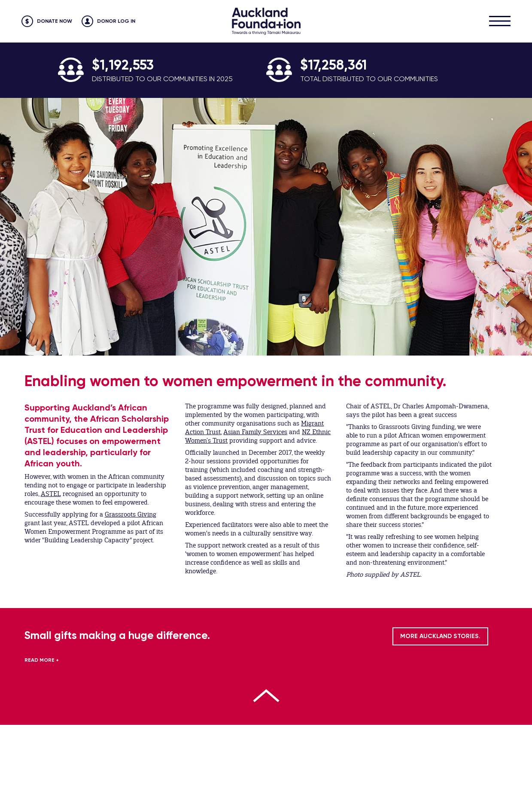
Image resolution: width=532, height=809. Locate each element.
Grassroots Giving (131, 514)
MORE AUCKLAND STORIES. (440, 636)
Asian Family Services (255, 432)
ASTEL (51, 494)
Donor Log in (116, 21)
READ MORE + (42, 660)
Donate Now (55, 21)
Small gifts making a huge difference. (117, 635)
